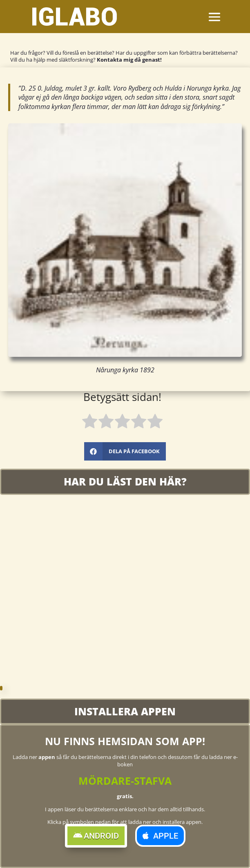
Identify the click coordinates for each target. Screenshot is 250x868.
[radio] (90, 423)
